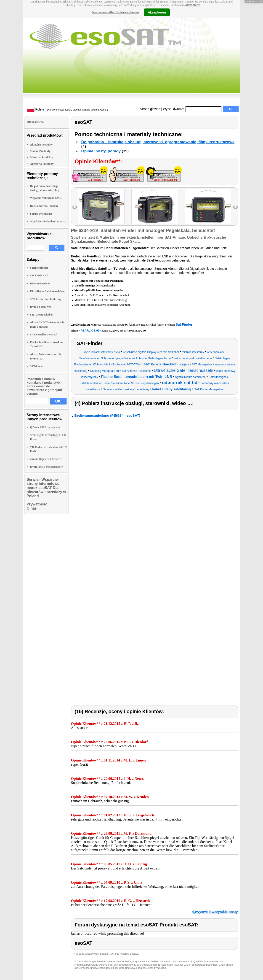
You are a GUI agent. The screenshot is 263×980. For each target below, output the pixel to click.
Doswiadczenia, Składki (44, 206)
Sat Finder (184, 324)
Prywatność (37, 504)
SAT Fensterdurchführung (46, 299)
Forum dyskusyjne (41, 214)
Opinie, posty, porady (101, 151)
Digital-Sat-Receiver (46, 459)
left (75, 207)
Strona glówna (150, 109)
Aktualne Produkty (41, 145)
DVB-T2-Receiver (41, 307)
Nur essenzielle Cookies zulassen (116, 12)
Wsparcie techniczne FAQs (46, 198)
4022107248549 (117, 331)
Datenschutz (192, 5)
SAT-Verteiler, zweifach (44, 335)
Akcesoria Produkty (42, 164)
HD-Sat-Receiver (40, 283)
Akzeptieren (157, 12)
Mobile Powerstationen (47, 467)
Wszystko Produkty (42, 157)
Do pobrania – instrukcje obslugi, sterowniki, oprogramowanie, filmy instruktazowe (158, 142)
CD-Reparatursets (45, 427)
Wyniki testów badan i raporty (48, 221)
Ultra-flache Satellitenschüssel (48, 291)
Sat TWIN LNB (39, 275)
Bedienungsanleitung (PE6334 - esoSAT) (107, 415)
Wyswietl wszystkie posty (217, 912)
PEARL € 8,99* (91, 331)
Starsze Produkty (40, 151)
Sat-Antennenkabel (41, 315)
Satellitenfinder (39, 268)
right (235, 207)
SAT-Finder (37, 366)
